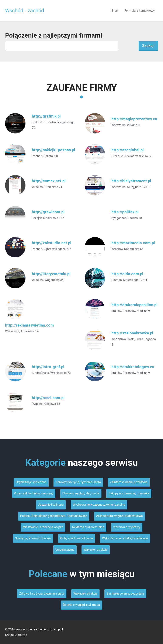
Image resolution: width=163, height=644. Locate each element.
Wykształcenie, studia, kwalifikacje (125, 538)
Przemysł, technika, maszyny (34, 493)
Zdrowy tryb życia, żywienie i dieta (78, 482)
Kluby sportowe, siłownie (77, 538)
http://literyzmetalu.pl (51, 274)
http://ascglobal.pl (128, 150)
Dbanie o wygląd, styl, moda (81, 493)
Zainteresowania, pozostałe (129, 482)
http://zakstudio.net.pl (52, 243)
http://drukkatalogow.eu (133, 367)
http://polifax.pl (125, 212)
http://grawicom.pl (48, 212)
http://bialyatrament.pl (131, 181)
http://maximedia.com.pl (133, 243)
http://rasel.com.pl (48, 398)
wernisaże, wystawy (127, 527)
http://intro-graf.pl (48, 367)
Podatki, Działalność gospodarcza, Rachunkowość (54, 516)
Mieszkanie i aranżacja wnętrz (43, 527)
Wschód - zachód (25, 11)
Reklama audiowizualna (88, 527)
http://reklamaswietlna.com (30, 325)
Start (115, 11)
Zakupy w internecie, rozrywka (129, 493)
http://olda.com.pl (127, 274)
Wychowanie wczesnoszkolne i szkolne (99, 505)
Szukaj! (148, 46)
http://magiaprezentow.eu (134, 119)
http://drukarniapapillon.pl (134, 305)
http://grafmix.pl (46, 116)
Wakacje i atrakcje (96, 550)
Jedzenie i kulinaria (51, 505)
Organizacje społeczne (31, 482)
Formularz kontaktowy (140, 11)
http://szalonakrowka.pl (132, 333)
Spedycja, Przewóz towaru (33, 538)
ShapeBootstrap (16, 635)
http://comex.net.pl (49, 181)
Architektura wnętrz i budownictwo (119, 516)
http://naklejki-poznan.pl (53, 150)
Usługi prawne (65, 550)
